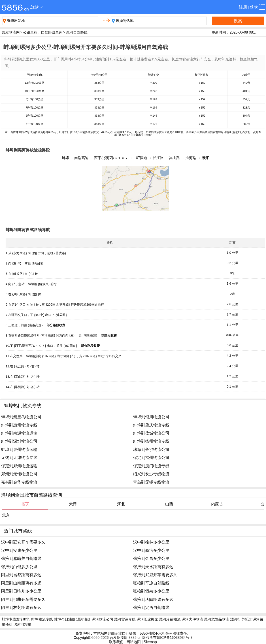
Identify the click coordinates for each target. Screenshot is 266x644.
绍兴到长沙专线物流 (151, 474)
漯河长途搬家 (147, 619)
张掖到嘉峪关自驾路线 (21, 559)
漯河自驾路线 (77, 32)
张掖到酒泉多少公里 (151, 591)
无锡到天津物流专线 (19, 458)
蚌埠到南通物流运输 (19, 433)
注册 (243, 7)
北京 (6, 515)
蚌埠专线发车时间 (16, 619)
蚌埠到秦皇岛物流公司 (21, 417)
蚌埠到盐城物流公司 (151, 433)
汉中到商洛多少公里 (151, 550)
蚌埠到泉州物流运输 (19, 450)
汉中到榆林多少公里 (151, 542)
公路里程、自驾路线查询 (43, 32)
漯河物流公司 (102, 619)
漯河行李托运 (241, 619)
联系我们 (116, 642)
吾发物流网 (11, 32)
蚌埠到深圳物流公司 (19, 441)
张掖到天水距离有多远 (153, 567)
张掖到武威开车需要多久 (155, 575)
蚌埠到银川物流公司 (151, 417)
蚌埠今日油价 (65, 619)
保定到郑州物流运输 (19, 466)
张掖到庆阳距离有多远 (153, 599)
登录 (254, 7)
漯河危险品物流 (217, 619)
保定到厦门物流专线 (151, 466)
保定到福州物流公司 (151, 458)
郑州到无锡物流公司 (19, 474)
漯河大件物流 (192, 619)
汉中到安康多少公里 (19, 550)
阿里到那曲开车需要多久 (23, 599)
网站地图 (134, 642)
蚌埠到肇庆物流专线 (151, 425)
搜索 (238, 21)
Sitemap (150, 642)
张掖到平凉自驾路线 (151, 583)
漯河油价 (83, 619)
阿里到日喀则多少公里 (21, 591)
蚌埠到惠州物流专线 (19, 425)
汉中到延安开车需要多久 (23, 542)
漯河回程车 (22, 625)
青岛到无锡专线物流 (151, 482)
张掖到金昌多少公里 (151, 559)
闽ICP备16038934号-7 (174, 638)
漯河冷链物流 (170, 619)
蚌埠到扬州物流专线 (151, 441)
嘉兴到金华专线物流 (19, 482)
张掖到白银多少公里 (19, 567)
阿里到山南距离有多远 (21, 583)
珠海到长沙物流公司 (151, 450)
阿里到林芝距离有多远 (21, 608)
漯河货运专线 (125, 619)
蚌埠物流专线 (42, 619)
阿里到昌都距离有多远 (21, 575)
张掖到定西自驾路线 (151, 608)
